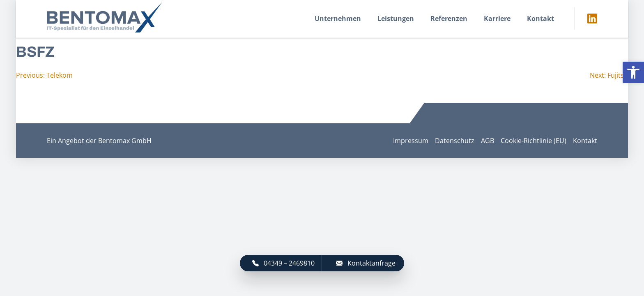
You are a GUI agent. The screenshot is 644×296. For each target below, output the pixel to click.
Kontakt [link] (540, 18)
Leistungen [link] (396, 18)
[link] (633, 72)
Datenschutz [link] (455, 141)
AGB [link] (488, 141)
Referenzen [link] (449, 18)
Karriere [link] (497, 18)
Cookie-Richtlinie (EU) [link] (534, 141)
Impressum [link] (411, 141)
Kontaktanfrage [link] (366, 263)
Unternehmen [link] (338, 18)
